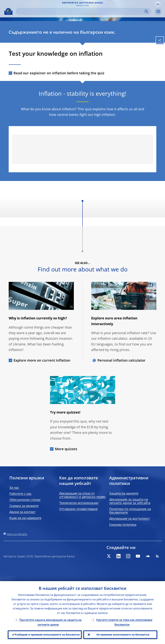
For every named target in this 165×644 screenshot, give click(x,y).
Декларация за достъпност (129, 518)
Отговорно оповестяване (78, 509)
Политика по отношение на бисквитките (130, 511)
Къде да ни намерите (25, 518)
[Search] (81, 11)
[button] (158, 4)
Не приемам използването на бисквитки (123, 635)
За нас (14, 488)
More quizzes (66, 449)
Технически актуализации (79, 503)
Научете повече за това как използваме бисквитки (124, 622)
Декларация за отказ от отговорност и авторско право (82, 495)
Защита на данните (124, 493)
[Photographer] (71, 307)
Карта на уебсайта (17, 534)
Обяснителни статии (25, 500)
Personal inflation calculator (121, 360)
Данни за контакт (22, 512)
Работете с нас (20, 494)
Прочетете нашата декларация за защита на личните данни (50, 622)
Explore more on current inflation (42, 360)
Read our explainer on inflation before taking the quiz (59, 73)
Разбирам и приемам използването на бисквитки (47, 635)
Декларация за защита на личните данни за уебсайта (130, 501)
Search (146, 11)
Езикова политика (123, 525)
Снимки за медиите (24, 506)
